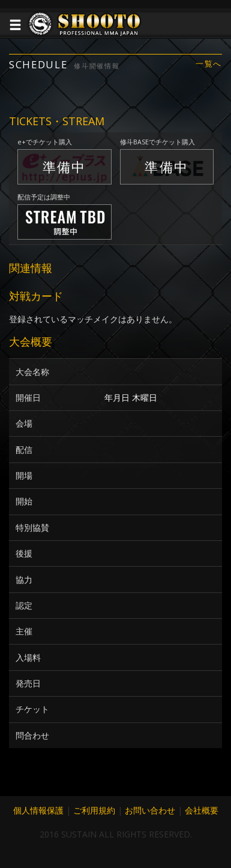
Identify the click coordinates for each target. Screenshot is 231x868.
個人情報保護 (38, 810)
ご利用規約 (94, 810)
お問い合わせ (150, 810)
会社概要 (202, 810)
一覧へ (209, 64)
